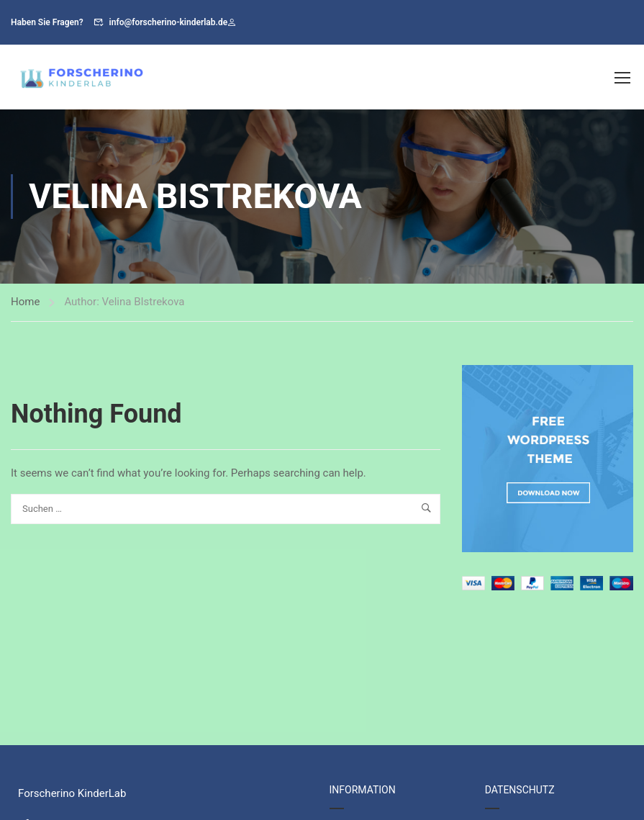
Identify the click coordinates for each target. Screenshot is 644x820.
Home (25, 302)
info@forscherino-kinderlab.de (169, 22)
